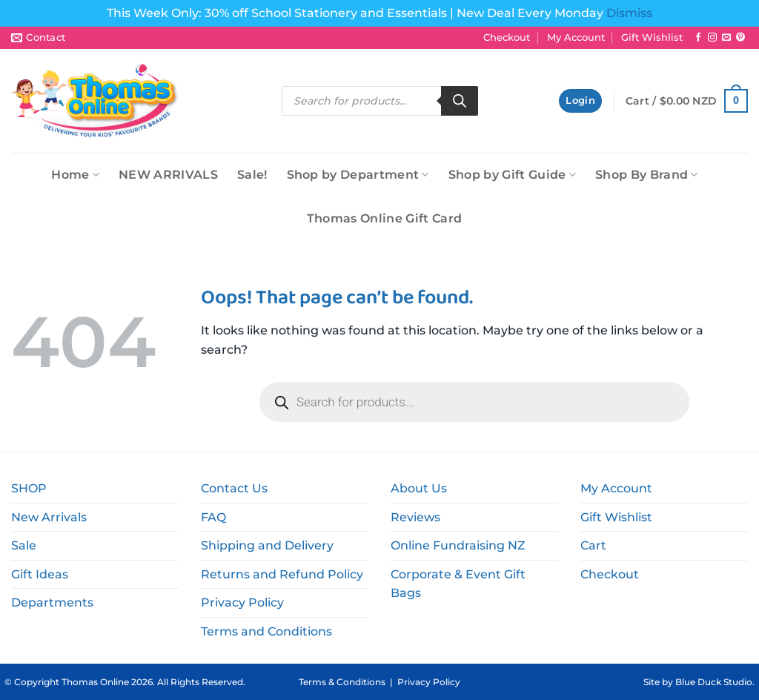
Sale (24, 545)
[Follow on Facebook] (698, 38)
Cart (593, 545)
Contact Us (234, 488)
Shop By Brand (647, 175)
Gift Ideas (40, 574)
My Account (576, 37)
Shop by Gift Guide (512, 175)
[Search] (460, 101)
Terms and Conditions (266, 631)
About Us (419, 488)
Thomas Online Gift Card (384, 218)
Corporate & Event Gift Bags (458, 584)
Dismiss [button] (629, 13)
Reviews (415, 517)
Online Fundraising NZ (458, 545)
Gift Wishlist (652, 37)
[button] (580, 101)
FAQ (213, 517)
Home (75, 175)
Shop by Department (358, 175)
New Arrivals (49, 517)
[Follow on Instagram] (712, 38)
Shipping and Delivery (267, 545)
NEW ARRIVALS (168, 175)
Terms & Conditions (342, 682)
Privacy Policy (242, 602)
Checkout (507, 37)
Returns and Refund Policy (282, 574)
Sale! (252, 175)
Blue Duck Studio (714, 682)
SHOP (29, 488)
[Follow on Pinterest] (740, 38)
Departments (52, 602)
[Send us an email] (726, 38)
